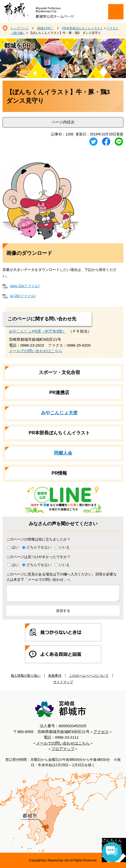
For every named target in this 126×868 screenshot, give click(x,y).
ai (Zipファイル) (23, 296)
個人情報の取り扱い (26, 676)
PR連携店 (59, 393)
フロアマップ (63, 749)
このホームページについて (89, 676)
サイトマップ (63, 682)
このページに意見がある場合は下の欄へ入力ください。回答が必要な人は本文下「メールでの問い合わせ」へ (62, 577)
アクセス (101, 732)
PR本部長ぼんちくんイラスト (83, 28)
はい (15, 547)
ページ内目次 (63, 122)
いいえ (64, 547)
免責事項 (55, 676)
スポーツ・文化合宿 (59, 372)
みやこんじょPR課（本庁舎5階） (37, 331)
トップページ (19, 28)
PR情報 (59, 473)
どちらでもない (39, 547)
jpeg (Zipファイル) (25, 286)
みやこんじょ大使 (59, 413)
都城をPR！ (45, 28)
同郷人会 (63, 453)
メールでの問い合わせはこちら (36, 351)
